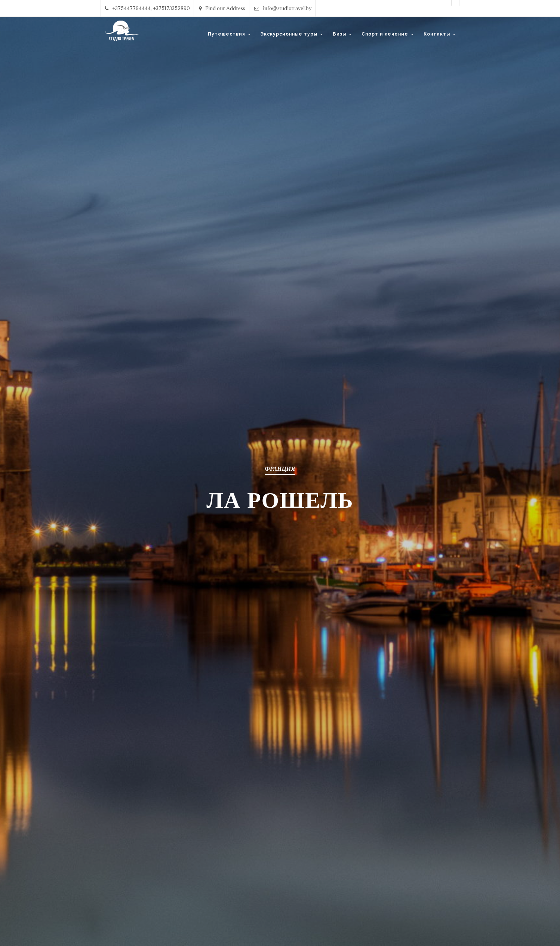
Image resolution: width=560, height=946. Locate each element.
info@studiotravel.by (283, 8)
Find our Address (222, 8)
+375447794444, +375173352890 (147, 8)
